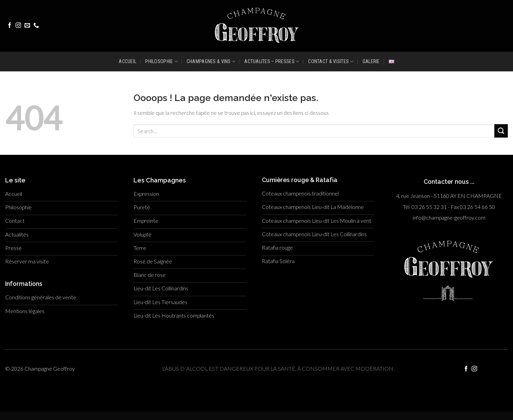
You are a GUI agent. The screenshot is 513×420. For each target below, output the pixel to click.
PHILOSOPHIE (161, 62)
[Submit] (501, 131)
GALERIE (371, 61)
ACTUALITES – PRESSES (272, 62)
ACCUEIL (127, 61)
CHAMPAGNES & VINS (211, 62)
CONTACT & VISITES (331, 62)
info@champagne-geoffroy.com (449, 218)
